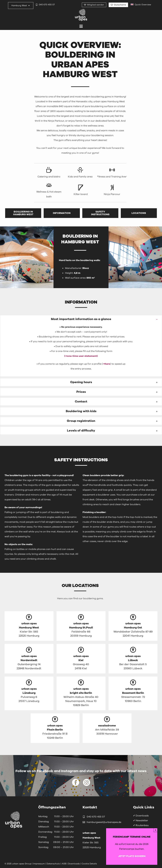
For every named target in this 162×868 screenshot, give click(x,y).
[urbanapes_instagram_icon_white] (87, 780)
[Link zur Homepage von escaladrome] (107, 728)
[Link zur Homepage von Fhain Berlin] (55, 728)
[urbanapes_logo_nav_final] (14, 812)
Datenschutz (53, 864)
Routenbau (141, 825)
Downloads (141, 816)
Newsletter (141, 821)
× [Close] (156, 830)
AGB (64, 864)
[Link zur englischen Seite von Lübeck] (133, 659)
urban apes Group (22, 864)
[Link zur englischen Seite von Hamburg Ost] (133, 626)
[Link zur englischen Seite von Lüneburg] (29, 693)
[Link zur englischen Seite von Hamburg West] (29, 626)
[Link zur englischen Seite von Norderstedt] (29, 659)
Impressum (39, 864)
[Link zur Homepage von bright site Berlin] (81, 693)
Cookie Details (89, 864)
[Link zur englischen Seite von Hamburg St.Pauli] (81, 626)
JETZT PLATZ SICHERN (132, 856)
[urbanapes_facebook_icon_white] (76, 780)
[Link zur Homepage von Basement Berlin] (133, 693)
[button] (81, 319)
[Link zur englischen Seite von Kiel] (81, 659)
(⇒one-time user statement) (81, 356)
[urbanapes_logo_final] (81, 10)
